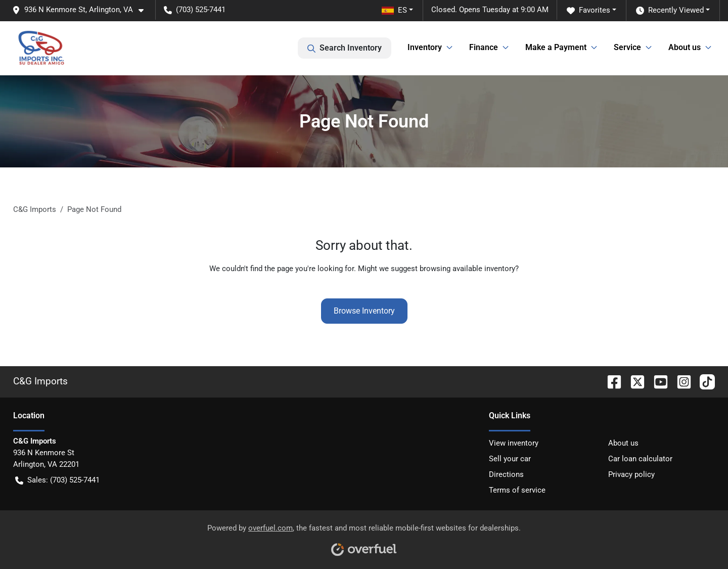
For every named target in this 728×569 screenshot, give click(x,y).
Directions (506, 474)
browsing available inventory (467, 269)
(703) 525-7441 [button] (195, 10)
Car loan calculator (640, 459)
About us (623, 443)
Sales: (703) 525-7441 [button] (57, 480)
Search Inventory (345, 48)
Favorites (588, 10)
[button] (82, 10)
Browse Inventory (364, 311)
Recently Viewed (670, 10)
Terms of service (517, 490)
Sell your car (510, 459)
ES (394, 10)
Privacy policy (631, 474)
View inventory (514, 443)
